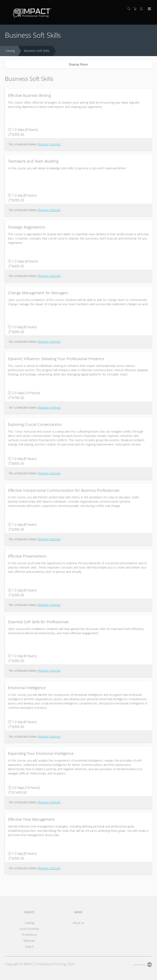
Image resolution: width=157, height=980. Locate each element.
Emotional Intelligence (27, 688)
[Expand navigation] (149, 9)
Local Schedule (29, 929)
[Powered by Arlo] (143, 964)
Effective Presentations (27, 556)
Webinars (29, 941)
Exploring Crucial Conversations (35, 424)
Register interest (49, 144)
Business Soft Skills (37, 51)
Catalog (10, 51)
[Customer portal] (142, 9)
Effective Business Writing (29, 95)
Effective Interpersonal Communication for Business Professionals (64, 490)
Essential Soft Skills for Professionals (38, 622)
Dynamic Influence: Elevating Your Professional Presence (56, 359)
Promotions (29, 935)
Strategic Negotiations (27, 227)
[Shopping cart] (136, 9)
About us (78, 923)
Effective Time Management (31, 819)
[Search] (130, 9)
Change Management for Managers (38, 293)
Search (29, 947)
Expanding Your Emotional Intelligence (41, 753)
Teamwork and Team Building (33, 161)
